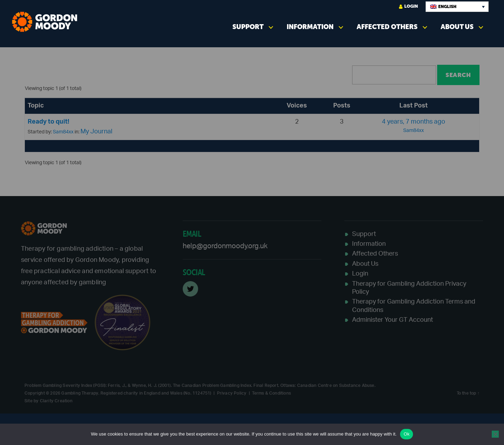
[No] (495, 434)
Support (248, 27)
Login (408, 6)
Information (310, 27)
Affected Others (387, 27)
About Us (457, 27)
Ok (407, 434)
